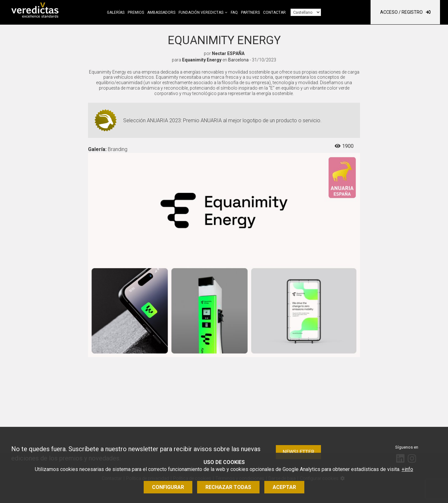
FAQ (234, 12)
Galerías (116, 12)
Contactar (274, 12)
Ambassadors (161, 12)
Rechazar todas (228, 487)
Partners (250, 12)
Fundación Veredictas (201, 12)
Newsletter (298, 452)
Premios (136, 12)
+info (407, 469)
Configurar (168, 487)
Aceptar (284, 487)
